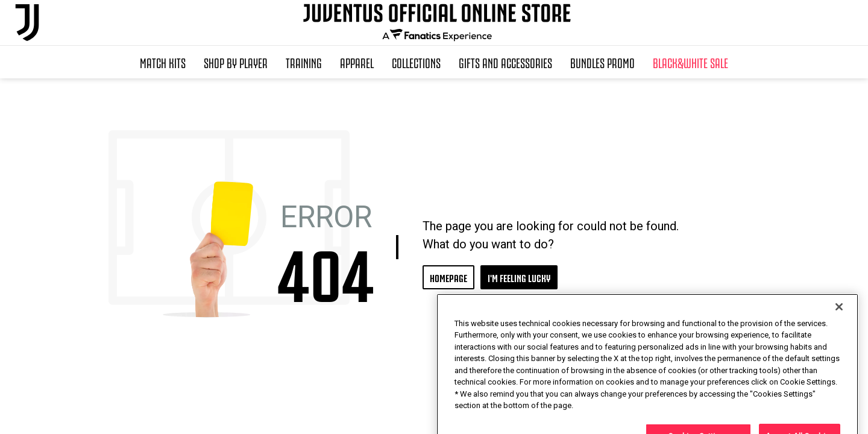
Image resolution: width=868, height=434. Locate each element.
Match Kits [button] (163, 62)
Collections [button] (416, 62)
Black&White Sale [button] (690, 62)
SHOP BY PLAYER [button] (236, 62)
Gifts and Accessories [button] (505, 62)
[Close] (839, 337)
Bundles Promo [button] (602, 62)
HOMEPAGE (448, 277)
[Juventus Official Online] (27, 23)
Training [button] (304, 62)
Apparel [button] (357, 62)
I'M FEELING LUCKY (519, 277)
